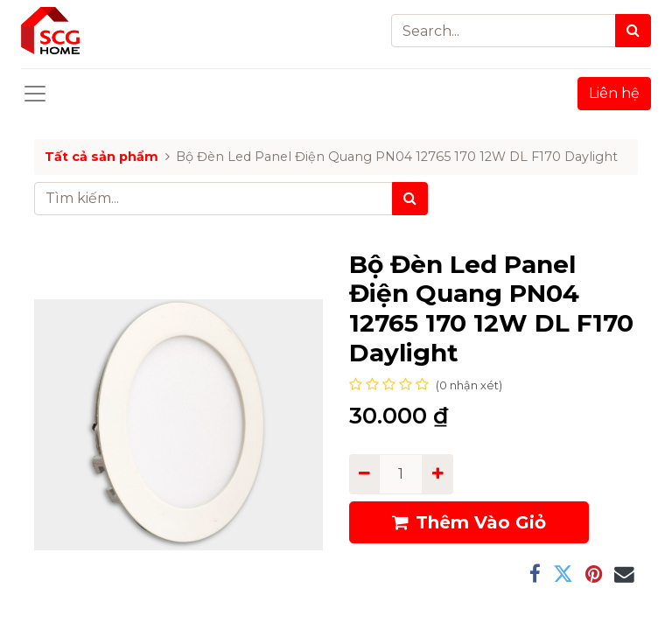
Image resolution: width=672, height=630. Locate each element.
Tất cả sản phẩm (101, 157)
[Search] (633, 31)
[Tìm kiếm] (410, 199)
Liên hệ (614, 93)
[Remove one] (364, 474)
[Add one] (437, 474)
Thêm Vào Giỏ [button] (469, 522)
